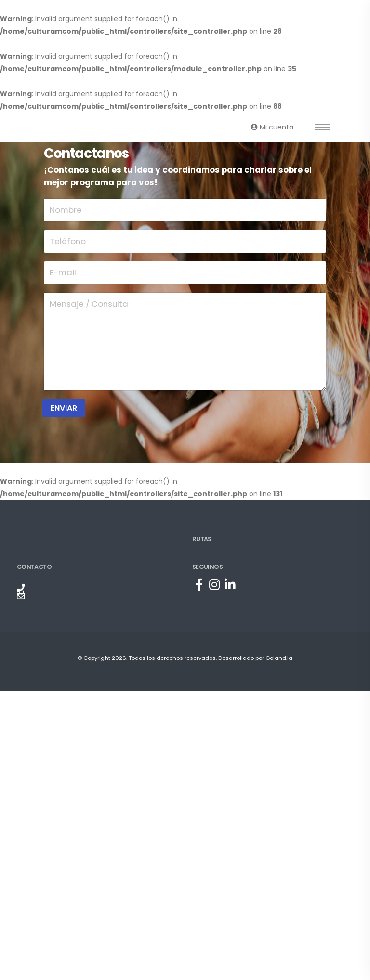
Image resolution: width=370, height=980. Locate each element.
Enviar (64, 408)
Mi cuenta (272, 127)
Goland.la (279, 658)
